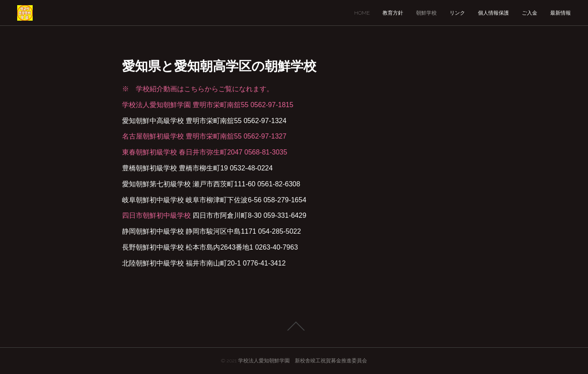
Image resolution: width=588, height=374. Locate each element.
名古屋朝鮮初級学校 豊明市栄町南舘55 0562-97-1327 (204, 136)
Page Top (294, 326)
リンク (457, 13)
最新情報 (560, 13)
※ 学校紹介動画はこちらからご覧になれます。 (198, 89)
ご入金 (530, 13)
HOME (362, 13)
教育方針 (393, 13)
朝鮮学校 (426, 13)
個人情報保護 (493, 13)
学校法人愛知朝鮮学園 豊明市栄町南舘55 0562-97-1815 (208, 105)
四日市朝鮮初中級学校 (156, 215)
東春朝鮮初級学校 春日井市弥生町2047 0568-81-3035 (205, 152)
